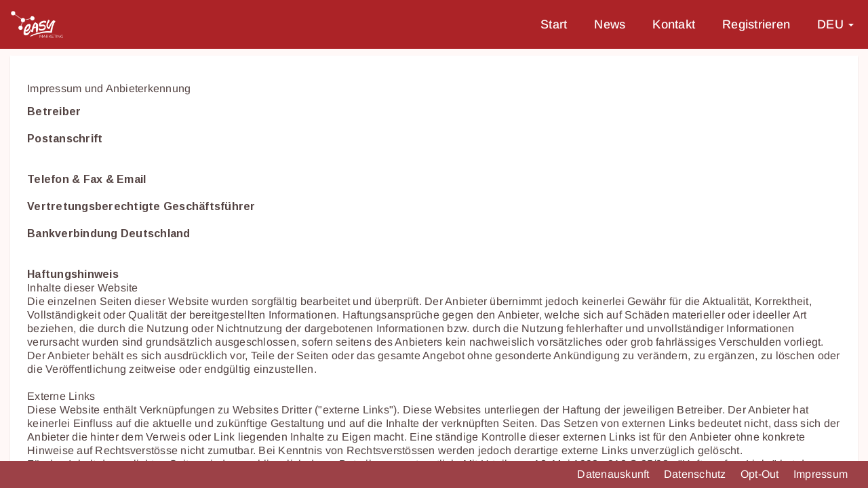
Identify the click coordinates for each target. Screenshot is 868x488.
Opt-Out (761, 474)
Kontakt (674, 24)
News (610, 24)
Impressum (821, 474)
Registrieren (756, 24)
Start (554, 24)
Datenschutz (696, 474)
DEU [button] (835, 24)
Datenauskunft (615, 474)
